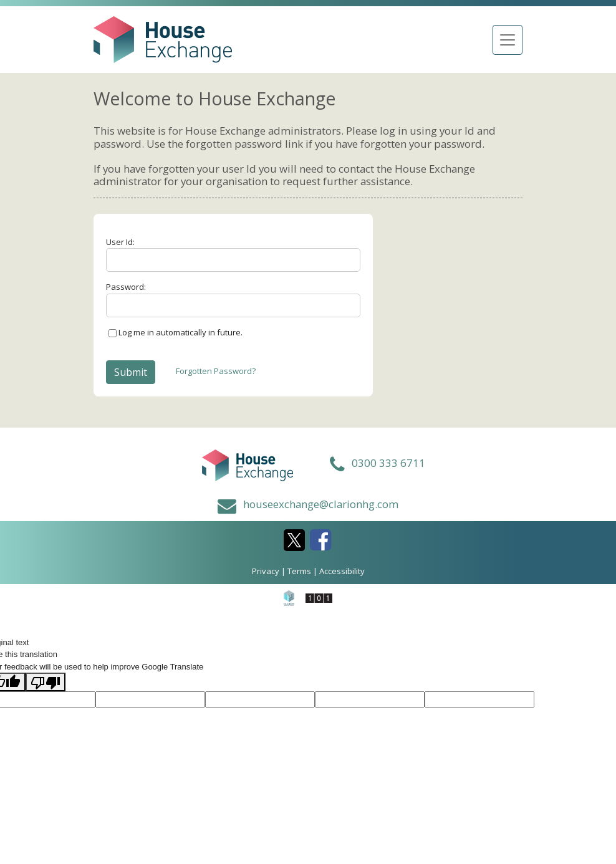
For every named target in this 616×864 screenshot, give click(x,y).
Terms (299, 571)
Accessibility (342, 571)
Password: (126, 287)
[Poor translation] (46, 682)
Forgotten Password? (216, 371)
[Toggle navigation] (508, 40)
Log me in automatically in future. (180, 332)
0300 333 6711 (388, 463)
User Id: (120, 242)
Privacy (266, 571)
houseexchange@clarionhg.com (321, 504)
